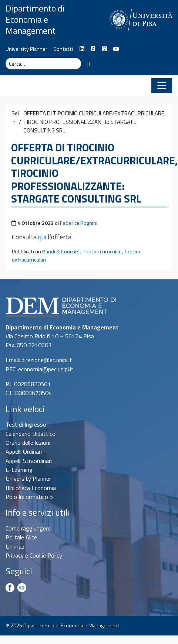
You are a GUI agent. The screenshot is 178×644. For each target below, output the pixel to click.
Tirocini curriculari (102, 252)
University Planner (26, 49)
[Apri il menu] (162, 86)
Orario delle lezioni (28, 443)
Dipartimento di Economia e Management (35, 19)
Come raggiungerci (28, 528)
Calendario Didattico (31, 434)
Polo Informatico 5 (29, 497)
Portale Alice (21, 537)
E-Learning (19, 470)
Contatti (63, 49)
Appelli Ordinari (24, 451)
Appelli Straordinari (29, 461)
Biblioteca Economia (31, 488)
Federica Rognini (79, 223)
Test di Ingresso (26, 424)
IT (89, 64)
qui (42, 237)
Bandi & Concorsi (61, 252)
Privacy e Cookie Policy (34, 555)
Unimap (15, 546)
